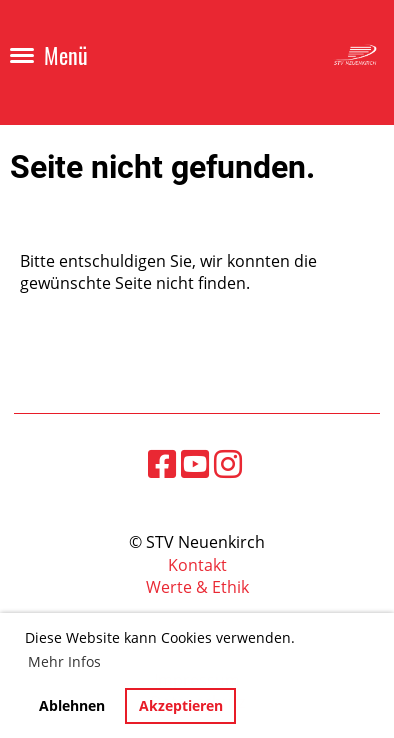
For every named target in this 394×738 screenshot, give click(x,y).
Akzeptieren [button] (181, 705)
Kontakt (197, 565)
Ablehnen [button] (72, 705)
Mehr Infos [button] (64, 661)
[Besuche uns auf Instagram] (228, 463)
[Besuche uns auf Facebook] (162, 463)
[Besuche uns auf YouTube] (195, 463)
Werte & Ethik (197, 587)
